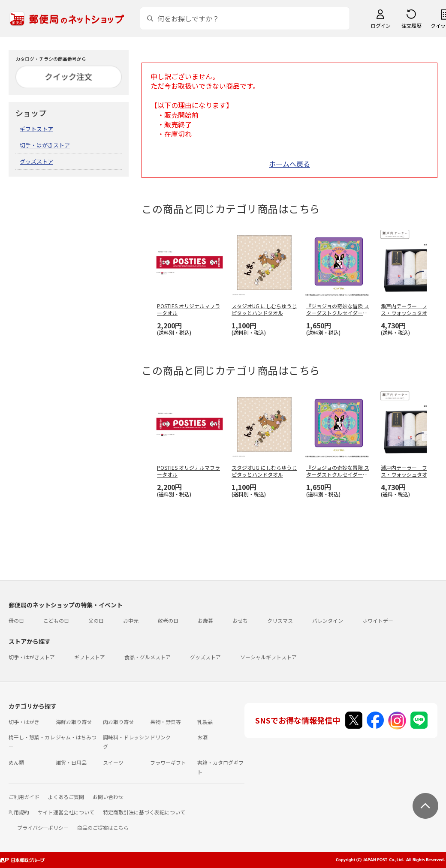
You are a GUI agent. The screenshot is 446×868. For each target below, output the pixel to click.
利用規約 (19, 812)
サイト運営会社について (66, 812)
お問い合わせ (108, 797)
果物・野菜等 (166, 722)
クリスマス (280, 620)
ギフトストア (36, 129)
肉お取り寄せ (118, 722)
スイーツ (113, 762)
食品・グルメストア (148, 657)
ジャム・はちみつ (76, 737)
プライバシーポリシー (43, 827)
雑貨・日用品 (71, 762)
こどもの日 (56, 620)
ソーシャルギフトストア (268, 657)
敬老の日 (168, 620)
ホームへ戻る (289, 164)
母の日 (16, 620)
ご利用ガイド (24, 797)
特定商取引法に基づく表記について (144, 812)
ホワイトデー (378, 620)
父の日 (96, 620)
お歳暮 (205, 620)
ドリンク (160, 737)
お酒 (202, 737)
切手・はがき (24, 722)
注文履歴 (411, 26)
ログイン (380, 26)
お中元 (131, 620)
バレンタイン (328, 620)
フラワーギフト (168, 762)
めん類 (16, 762)
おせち (240, 620)
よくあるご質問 (66, 797)
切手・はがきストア (45, 145)
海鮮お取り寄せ (74, 722)
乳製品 (205, 722)
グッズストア (36, 161)
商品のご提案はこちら (103, 827)
